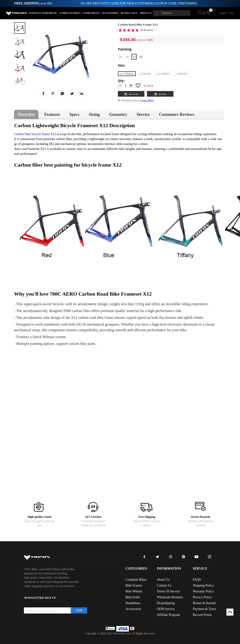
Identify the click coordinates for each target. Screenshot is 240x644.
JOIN (79, 610)
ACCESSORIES (110, 13)
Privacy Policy (202, 597)
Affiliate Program (168, 615)
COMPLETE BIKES (70, 13)
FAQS (197, 580)
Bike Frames (134, 585)
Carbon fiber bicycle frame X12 (35, 134)
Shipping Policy (203, 585)
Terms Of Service (168, 591)
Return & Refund (204, 603)
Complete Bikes (136, 580)
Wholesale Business (170, 597)
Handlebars (133, 603)
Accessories (133, 609)
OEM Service (166, 609)
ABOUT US (146, 13)
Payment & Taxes (204, 609)
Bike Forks (133, 597)
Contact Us (164, 585)
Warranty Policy (203, 591)
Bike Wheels (134, 591)
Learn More (147, 100)
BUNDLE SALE (129, 13)
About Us (163, 580)
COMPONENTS (91, 13)
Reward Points (202, 615)
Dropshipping (166, 603)
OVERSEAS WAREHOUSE (43, 13)
